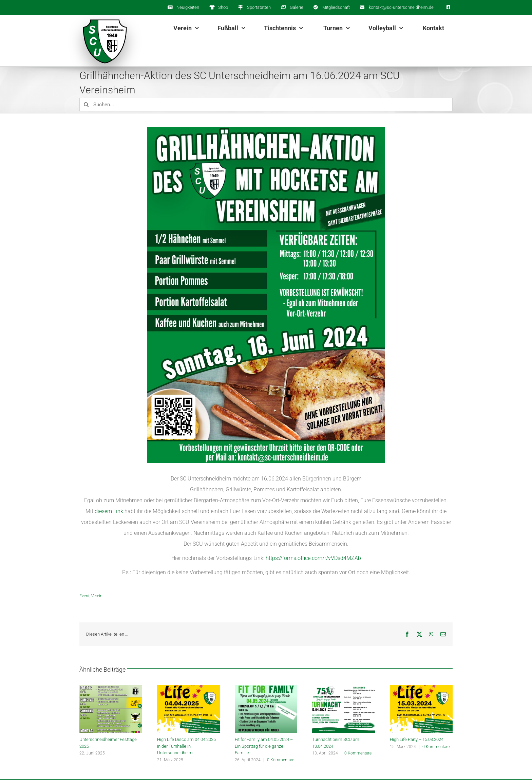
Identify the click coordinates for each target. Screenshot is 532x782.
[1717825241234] (266, 295)
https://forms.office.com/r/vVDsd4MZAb (313, 558)
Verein (97, 596)
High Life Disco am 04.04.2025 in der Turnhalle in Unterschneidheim (186, 746)
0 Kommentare (281, 760)
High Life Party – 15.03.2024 (417, 739)
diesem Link (109, 511)
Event (84, 596)
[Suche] (86, 105)
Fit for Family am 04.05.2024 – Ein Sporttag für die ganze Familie (264, 746)
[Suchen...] (266, 105)
